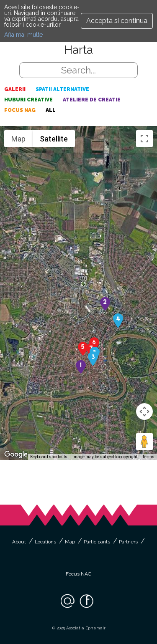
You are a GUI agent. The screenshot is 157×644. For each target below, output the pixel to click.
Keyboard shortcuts (49, 457)
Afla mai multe (23, 35)
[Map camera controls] (144, 412)
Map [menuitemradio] (18, 139)
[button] (81, 366)
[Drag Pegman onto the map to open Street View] (144, 442)
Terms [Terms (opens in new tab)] (148, 457)
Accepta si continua (117, 21)
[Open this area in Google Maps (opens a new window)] (16, 455)
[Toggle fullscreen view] (144, 139)
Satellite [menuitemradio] (54, 139)
